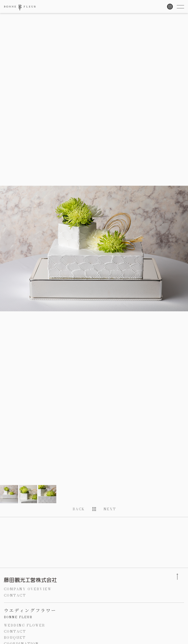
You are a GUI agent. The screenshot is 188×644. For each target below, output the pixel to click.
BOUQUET (15, 638)
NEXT (110, 509)
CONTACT (15, 595)
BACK (79, 509)
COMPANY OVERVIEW (28, 589)
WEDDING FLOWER (24, 625)
